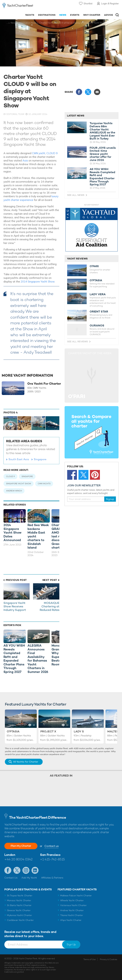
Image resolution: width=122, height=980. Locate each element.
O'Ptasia (13, 731)
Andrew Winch (14, 491)
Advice (109, 15)
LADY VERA (98, 294)
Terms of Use (89, 959)
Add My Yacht (29, 878)
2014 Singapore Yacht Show (38, 282)
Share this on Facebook (79, 92)
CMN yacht (39, 153)
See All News (76, 195)
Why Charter (92, 15)
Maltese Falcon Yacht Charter (76, 896)
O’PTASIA (96, 280)
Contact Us (11, 878)
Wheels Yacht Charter (72, 900)
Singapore (40, 459)
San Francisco (50, 855)
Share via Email (97, 92)
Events (75, 15)
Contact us (51, 846)
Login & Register (110, 3)
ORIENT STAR (99, 312)
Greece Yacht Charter (19, 910)
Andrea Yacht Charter (72, 910)
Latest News (76, 116)
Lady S (79, 731)
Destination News (28, 23)
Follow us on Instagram (26, 870)
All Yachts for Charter (26, 762)
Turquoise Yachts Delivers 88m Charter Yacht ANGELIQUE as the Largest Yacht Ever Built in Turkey (102, 131)
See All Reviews (78, 342)
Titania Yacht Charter (72, 915)
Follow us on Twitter (17, 870)
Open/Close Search (117, 15)
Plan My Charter (21, 846)
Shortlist (88, 3)
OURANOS (97, 326)
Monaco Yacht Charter (19, 900)
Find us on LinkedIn (35, 870)
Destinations (47, 15)
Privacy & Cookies (109, 959)
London (10, 855)
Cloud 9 (10, 476)
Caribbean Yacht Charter (20, 920)
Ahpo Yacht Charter (71, 920)
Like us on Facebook (8, 870)
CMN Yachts (44, 484)
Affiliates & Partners (52, 878)
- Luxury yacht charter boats (18, 6)
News (63, 15)
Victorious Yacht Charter (73, 905)
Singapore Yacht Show (19, 484)
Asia (25, 161)
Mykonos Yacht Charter (19, 915)
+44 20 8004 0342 (18, 859)
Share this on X (88, 92)
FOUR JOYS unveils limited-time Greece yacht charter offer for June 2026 (103, 154)
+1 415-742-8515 (52, 859)
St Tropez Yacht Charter (20, 896)
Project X (48, 731)
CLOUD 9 (52, 153)
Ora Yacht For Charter (44, 384)
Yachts (30, 15)
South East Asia (19, 459)
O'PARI (94, 266)
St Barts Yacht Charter (19, 905)
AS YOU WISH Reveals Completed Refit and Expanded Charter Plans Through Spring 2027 (102, 177)
